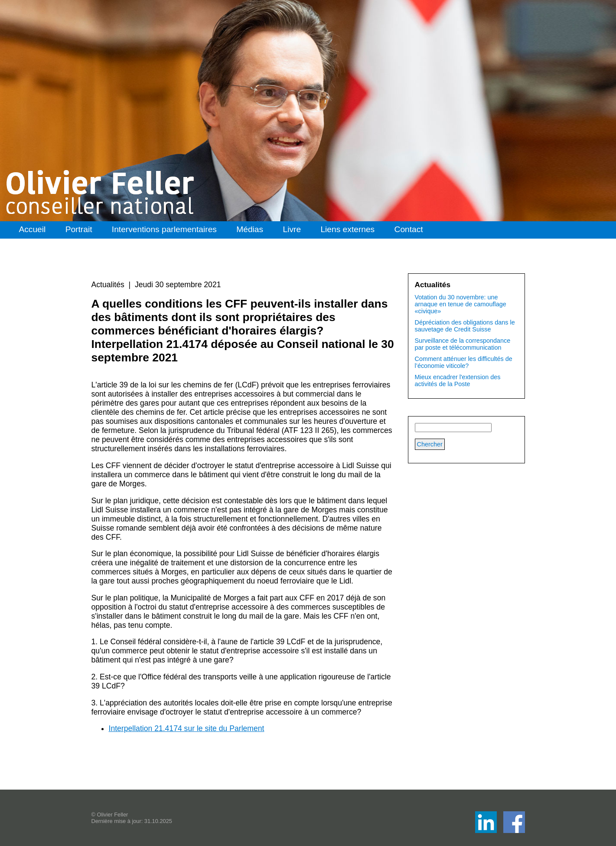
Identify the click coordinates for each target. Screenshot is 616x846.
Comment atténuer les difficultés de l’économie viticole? (464, 362)
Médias (250, 229)
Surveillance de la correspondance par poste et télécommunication (463, 344)
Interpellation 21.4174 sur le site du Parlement (187, 728)
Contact (409, 229)
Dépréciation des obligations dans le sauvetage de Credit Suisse (465, 326)
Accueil (32, 229)
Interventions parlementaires (164, 229)
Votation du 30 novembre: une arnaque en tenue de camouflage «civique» (461, 304)
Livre (292, 229)
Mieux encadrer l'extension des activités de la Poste (458, 380)
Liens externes (347, 229)
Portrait (79, 229)
